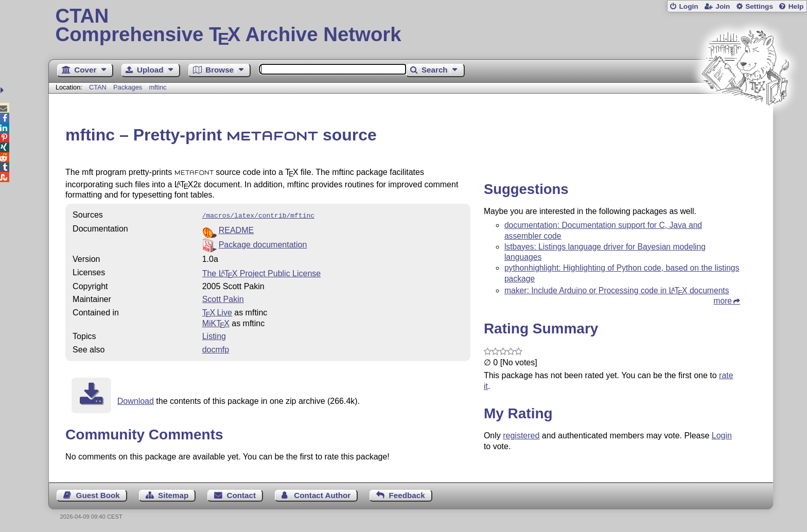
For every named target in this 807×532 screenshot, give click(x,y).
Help (796, 6)
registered (521, 436)
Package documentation (263, 244)
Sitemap (173, 494)
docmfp (216, 349)
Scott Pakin (223, 298)
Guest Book (98, 494)
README (236, 229)
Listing (214, 335)
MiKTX (216, 322)
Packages (129, 87)
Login (688, 6)
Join (723, 6)
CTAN (98, 87)
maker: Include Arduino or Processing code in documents (617, 290)
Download (136, 400)
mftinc (157, 87)
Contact (242, 494)
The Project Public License (262, 272)
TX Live (217, 312)
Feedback (407, 494)
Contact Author (322, 494)
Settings (759, 6)
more (723, 301)
